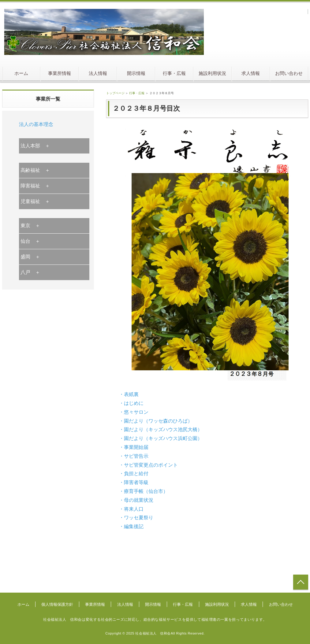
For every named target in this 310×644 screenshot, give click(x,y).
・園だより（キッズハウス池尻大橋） (161, 429)
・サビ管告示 (134, 456)
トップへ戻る (301, 582)
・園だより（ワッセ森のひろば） (156, 421)
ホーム (21, 73)
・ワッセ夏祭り (136, 518)
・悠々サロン (134, 412)
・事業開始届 (134, 447)
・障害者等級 (134, 482)
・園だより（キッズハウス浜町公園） (161, 438)
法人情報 (98, 73)
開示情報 (136, 73)
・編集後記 (131, 526)
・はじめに (131, 403)
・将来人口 (131, 509)
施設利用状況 (212, 73)
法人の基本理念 (36, 124)
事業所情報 (60, 73)
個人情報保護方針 (57, 604)
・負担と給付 (134, 474)
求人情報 (251, 73)
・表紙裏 (129, 394)
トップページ (115, 93)
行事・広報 (174, 73)
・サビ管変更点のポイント (148, 465)
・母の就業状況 (136, 500)
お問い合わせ (289, 73)
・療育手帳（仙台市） (144, 491)
